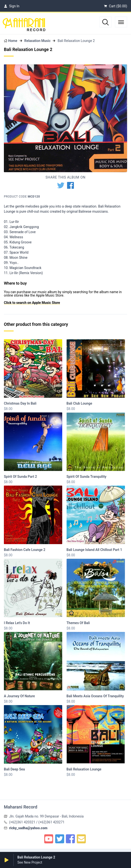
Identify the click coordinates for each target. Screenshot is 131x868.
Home (13, 41)
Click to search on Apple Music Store (32, 303)
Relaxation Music (37, 41)
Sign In (12, 6)
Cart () (115, 6)
